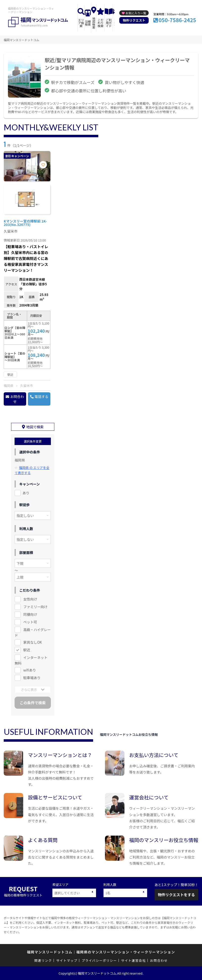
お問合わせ (17, 399)
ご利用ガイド (109, 23)
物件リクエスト (134, 20)
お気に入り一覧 (136, 13)
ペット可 (30, 622)
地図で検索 (35, 427)
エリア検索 (81, 23)
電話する (41, 396)
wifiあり (30, 670)
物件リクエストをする (176, 894)
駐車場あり (32, 678)
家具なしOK (32, 642)
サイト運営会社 (133, 960)
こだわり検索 (101, 23)
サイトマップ (67, 960)
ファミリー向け (35, 607)
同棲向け (30, 614)
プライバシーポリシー (99, 960)
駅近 (27, 650)
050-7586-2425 (177, 20)
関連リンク (43, 960)
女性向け (30, 599)
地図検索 (94, 23)
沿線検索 (88, 23)
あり (26, 493)
